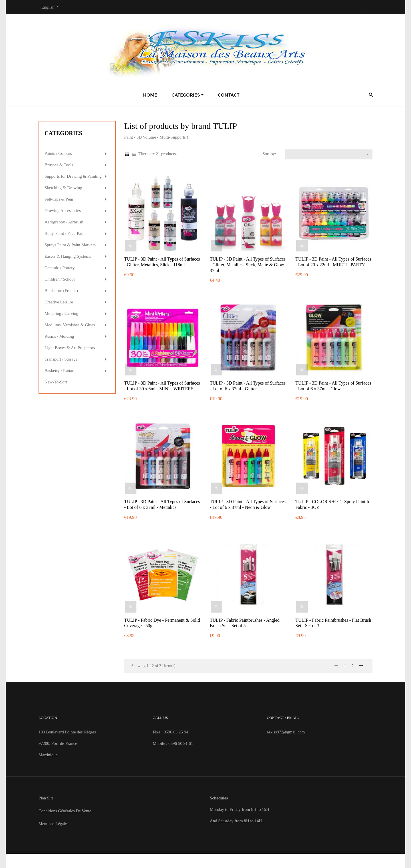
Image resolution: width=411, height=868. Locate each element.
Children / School (60, 279)
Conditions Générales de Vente (65, 811)
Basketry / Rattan (59, 371)
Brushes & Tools (59, 165)
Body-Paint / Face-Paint (65, 233)
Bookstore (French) (61, 291)
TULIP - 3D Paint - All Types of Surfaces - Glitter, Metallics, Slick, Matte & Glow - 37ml (248, 265)
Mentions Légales (54, 824)
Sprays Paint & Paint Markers (70, 245)
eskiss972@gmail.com (286, 732)
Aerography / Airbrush (64, 222)
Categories (63, 133)
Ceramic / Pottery (60, 268)
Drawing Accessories (63, 211)
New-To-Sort (56, 382)
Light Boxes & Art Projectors (70, 348)
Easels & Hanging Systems (68, 256)
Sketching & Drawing (63, 188)
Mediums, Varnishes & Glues (70, 325)
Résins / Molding (59, 336)
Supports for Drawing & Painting (73, 176)
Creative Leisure (59, 302)
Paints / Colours (58, 153)
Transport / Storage (61, 359)
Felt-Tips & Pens (59, 199)
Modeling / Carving (61, 313)
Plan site (46, 798)
